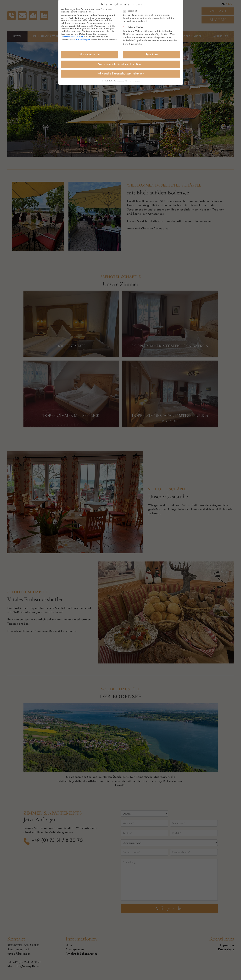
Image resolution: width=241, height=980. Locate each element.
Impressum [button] (136, 80)
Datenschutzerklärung (72, 36)
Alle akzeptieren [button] (90, 54)
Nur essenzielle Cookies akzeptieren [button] (121, 64)
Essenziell (131, 10)
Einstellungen (83, 39)
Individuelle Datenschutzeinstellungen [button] (120, 73)
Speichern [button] (152, 54)
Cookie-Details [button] (107, 80)
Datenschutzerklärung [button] (122, 80)
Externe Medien (134, 27)
